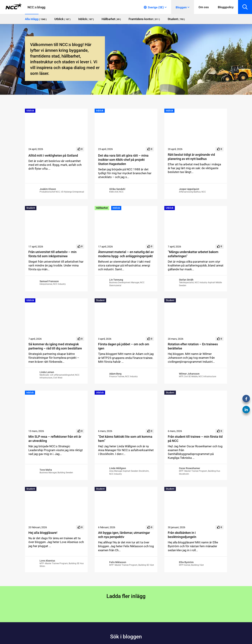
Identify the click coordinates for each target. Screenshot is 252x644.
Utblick (30, 111)
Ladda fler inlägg (126, 596)
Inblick (100, 111)
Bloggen (181, 7)
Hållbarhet (102, 208)
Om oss (204, 7)
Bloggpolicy (226, 7)
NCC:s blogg (36, 7)
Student (31, 208)
